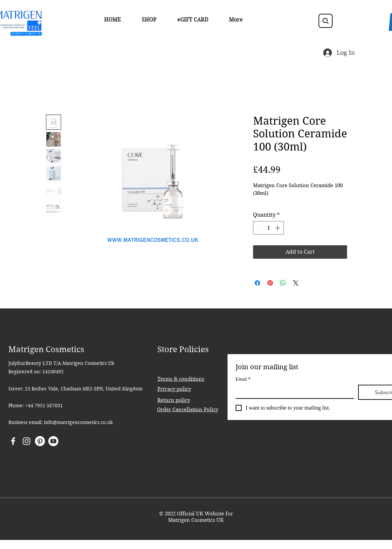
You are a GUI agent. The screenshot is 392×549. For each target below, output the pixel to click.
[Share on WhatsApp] (283, 283)
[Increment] (278, 228)
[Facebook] (13, 441)
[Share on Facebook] (257, 283)
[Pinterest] (40, 441)
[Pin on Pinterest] (270, 283)
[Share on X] (296, 283)
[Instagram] (27, 441)
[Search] (326, 21)
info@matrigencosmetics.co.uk (78, 422)
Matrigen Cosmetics (46, 349)
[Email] (293, 391)
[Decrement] (259, 228)
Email (243, 379)
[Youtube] (53, 441)
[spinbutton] (268, 228)
